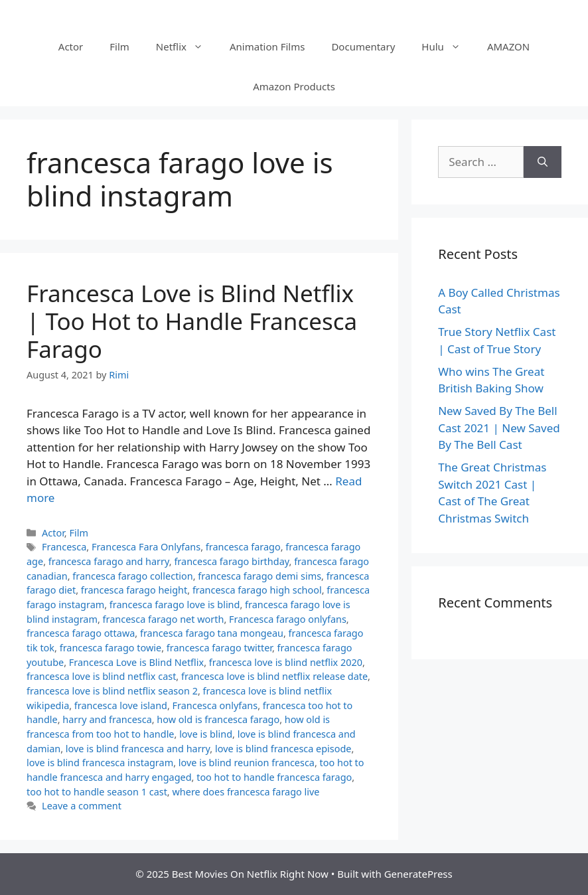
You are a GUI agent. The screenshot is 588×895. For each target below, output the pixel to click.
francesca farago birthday (231, 561)
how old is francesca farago (218, 719)
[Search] (543, 162)
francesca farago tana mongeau (212, 633)
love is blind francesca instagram (100, 763)
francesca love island (121, 705)
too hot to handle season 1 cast (97, 792)
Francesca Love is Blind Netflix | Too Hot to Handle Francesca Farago (192, 321)
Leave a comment (82, 806)
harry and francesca (107, 719)
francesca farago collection (132, 576)
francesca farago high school (257, 590)
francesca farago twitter (219, 648)
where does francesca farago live (246, 792)
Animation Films (267, 46)
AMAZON (508, 46)
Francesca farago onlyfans (288, 619)
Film (119, 46)
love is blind (206, 734)
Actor (71, 46)
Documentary (363, 46)
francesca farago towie (111, 648)
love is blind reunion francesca (247, 763)
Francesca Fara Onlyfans (146, 547)
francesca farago (243, 547)
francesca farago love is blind (175, 605)
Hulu (448, 46)
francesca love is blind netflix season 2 (112, 691)
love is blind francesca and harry (138, 749)
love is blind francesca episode (283, 749)
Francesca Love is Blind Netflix (136, 662)
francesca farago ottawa (81, 633)
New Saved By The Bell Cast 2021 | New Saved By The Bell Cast (499, 428)
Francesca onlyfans (215, 705)
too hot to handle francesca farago (274, 777)
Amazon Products (294, 86)
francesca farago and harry (109, 561)
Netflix (186, 46)
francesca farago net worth (164, 619)
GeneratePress (418, 874)
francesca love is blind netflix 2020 (286, 662)
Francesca (64, 547)
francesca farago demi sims (259, 576)
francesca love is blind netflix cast (101, 676)
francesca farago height (134, 590)
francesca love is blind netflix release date (274, 676)
